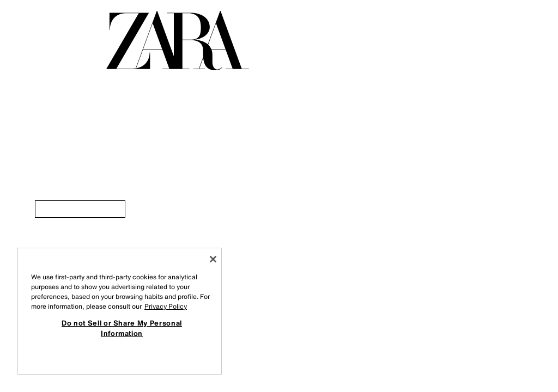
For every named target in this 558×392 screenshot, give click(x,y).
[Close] (213, 259)
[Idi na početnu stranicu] (178, 41)
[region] (120, 311)
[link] (80, 209)
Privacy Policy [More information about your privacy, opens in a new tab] (166, 306)
